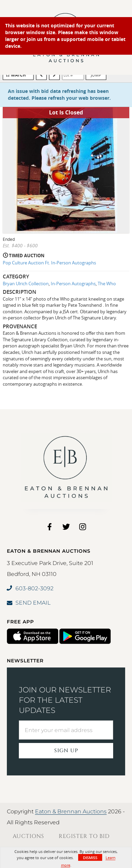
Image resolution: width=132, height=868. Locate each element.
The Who (107, 284)
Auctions (28, 836)
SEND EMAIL (29, 603)
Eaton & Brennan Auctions (71, 811)
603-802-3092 (30, 588)
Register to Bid (84, 836)
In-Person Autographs (73, 284)
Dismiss (90, 858)
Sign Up (66, 751)
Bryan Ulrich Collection (26, 284)
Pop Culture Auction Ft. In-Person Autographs (49, 263)
